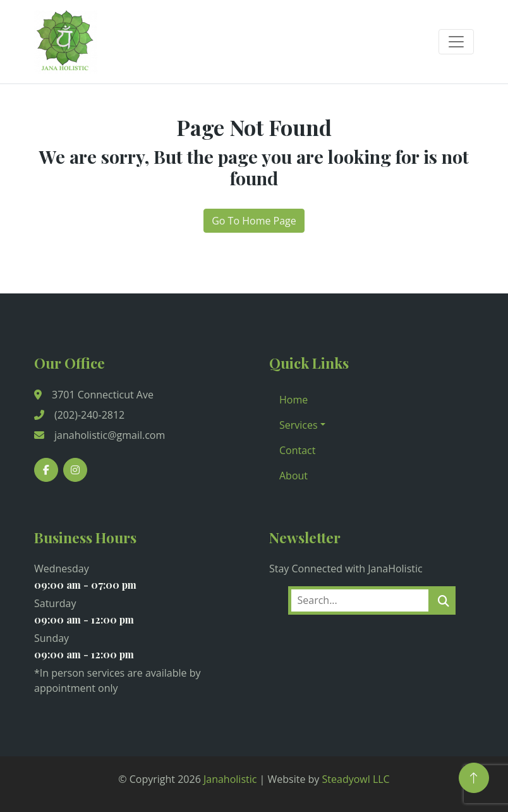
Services (299, 425)
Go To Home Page (254, 221)
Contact (297, 450)
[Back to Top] (474, 778)
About (293, 476)
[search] (444, 600)
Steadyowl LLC (356, 779)
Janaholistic (230, 779)
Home (293, 400)
